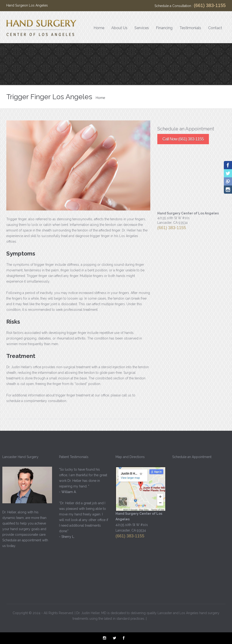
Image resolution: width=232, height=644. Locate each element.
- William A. (67, 492)
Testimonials (190, 28)
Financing (164, 28)
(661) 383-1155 (210, 5)
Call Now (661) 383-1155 (183, 139)
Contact (215, 28)
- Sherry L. (66, 537)
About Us (119, 28)
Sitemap (154, 618)
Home (99, 28)
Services (142, 28)
